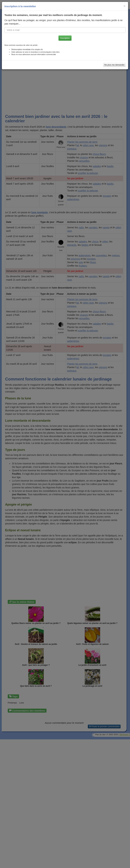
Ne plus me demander (114, 65)
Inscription (65, 38)
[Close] (125, 6)
